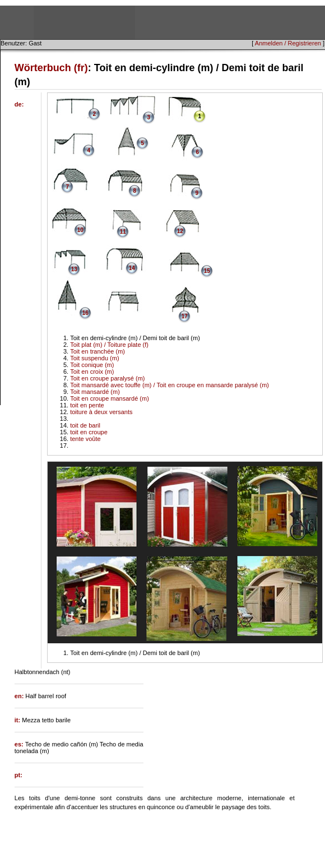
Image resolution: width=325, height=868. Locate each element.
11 (123, 232)
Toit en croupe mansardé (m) (110, 398)
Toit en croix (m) (92, 372)
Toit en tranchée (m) (97, 351)
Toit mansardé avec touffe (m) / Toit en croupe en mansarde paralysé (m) (170, 385)
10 (80, 230)
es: (20, 744)
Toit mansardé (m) (95, 392)
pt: (18, 775)
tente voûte (85, 439)
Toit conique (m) (92, 365)
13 (74, 269)
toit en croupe (89, 432)
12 (180, 231)
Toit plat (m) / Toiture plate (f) (109, 345)
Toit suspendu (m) (94, 358)
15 (207, 271)
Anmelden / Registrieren (288, 43)
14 (132, 268)
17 (185, 316)
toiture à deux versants (101, 412)
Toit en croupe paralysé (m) (107, 378)
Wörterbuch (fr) (51, 68)
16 (85, 313)
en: (20, 696)
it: (18, 720)
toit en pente (87, 405)
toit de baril (85, 425)
